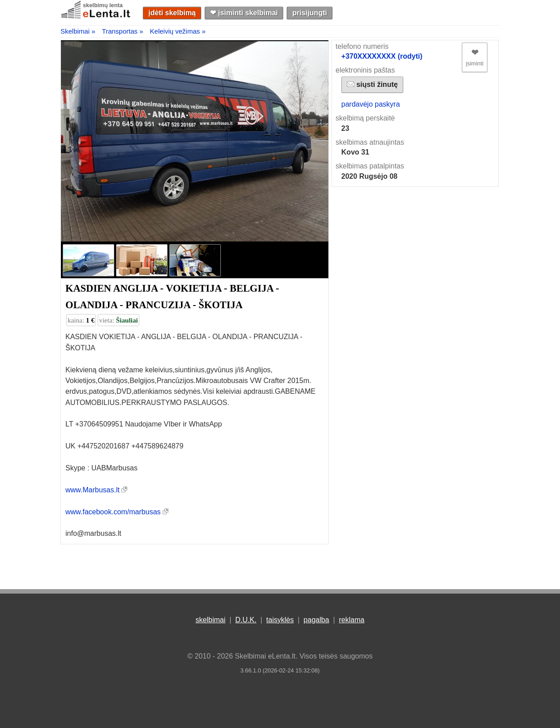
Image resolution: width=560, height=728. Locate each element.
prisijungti (310, 13)
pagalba (317, 620)
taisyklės (280, 620)
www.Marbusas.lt (93, 490)
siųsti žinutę (372, 84)
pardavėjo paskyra (371, 104)
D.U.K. (246, 620)
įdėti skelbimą (172, 13)
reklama (351, 620)
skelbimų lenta (103, 5)
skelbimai (211, 620)
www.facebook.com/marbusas (113, 512)
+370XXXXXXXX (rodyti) (382, 56)
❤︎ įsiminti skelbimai (244, 13)
